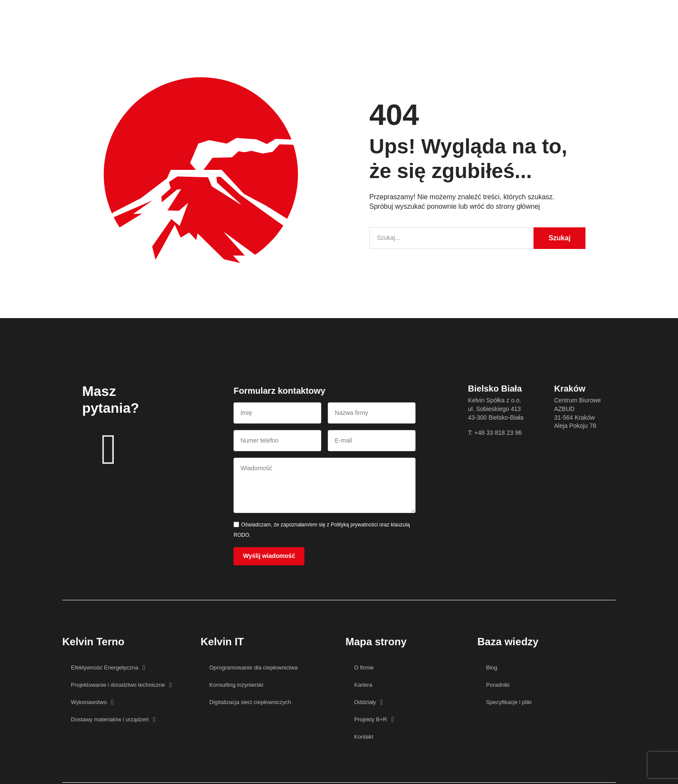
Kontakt (427, 15)
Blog (492, 668)
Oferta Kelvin (201, 15)
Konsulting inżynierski (236, 686)
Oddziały (368, 703)
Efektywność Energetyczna (108, 669)
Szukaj (560, 238)
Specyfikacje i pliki (509, 703)
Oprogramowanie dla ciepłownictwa (254, 668)
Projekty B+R (382, 15)
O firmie (246, 15)
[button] (538, 15)
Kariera (336, 15)
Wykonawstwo (92, 703)
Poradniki (498, 686)
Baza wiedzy (292, 15)
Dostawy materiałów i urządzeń (113, 720)
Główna (155, 15)
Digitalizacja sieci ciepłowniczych (250, 703)
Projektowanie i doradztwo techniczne (121, 686)
